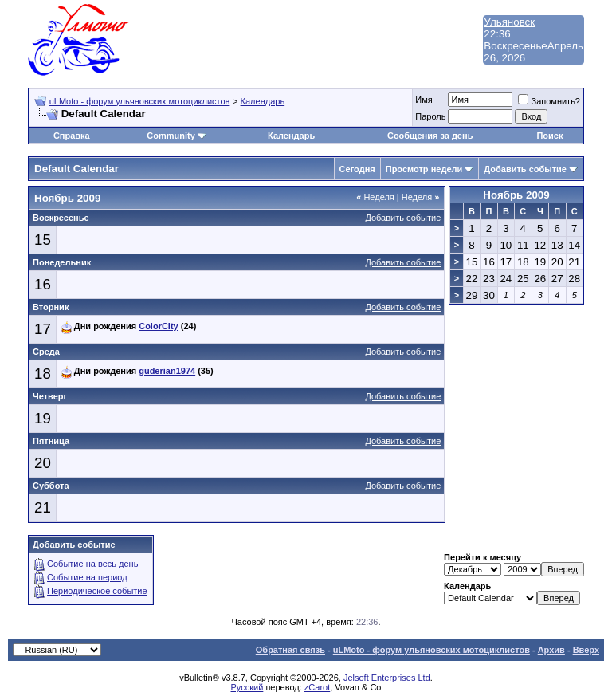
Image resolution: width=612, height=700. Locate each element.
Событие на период (87, 577)
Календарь (263, 101)
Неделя (375, 197)
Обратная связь (290, 650)
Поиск (549, 136)
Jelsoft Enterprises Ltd (387, 678)
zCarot (317, 687)
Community (177, 136)
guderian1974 (167, 371)
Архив (551, 650)
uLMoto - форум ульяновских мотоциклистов (140, 101)
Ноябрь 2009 (516, 195)
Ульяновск (509, 22)
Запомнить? (549, 101)
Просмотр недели (424, 169)
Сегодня (357, 169)
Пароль (430, 116)
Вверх (586, 650)
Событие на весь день (92, 564)
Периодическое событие (97, 591)
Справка (72, 136)
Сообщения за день (430, 136)
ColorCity (159, 326)
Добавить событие (525, 169)
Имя (424, 100)
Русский (247, 687)
